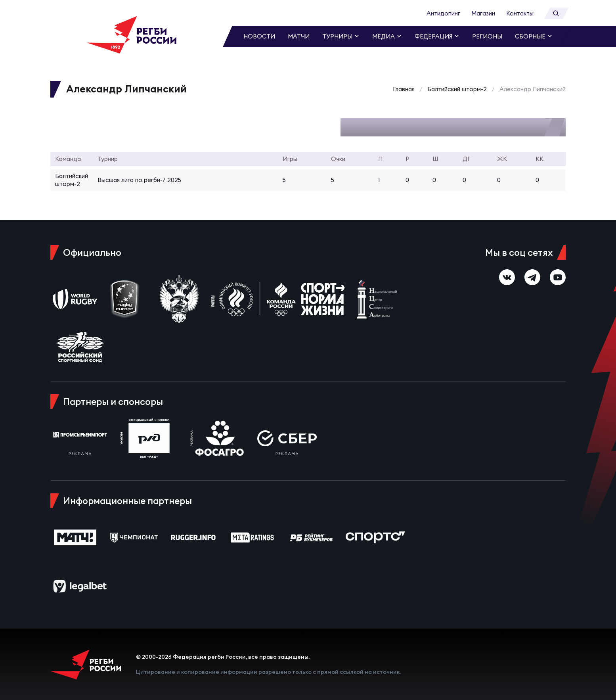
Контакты (520, 13)
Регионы (487, 36)
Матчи (299, 36)
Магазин (483, 13)
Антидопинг (443, 13)
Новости (259, 36)
